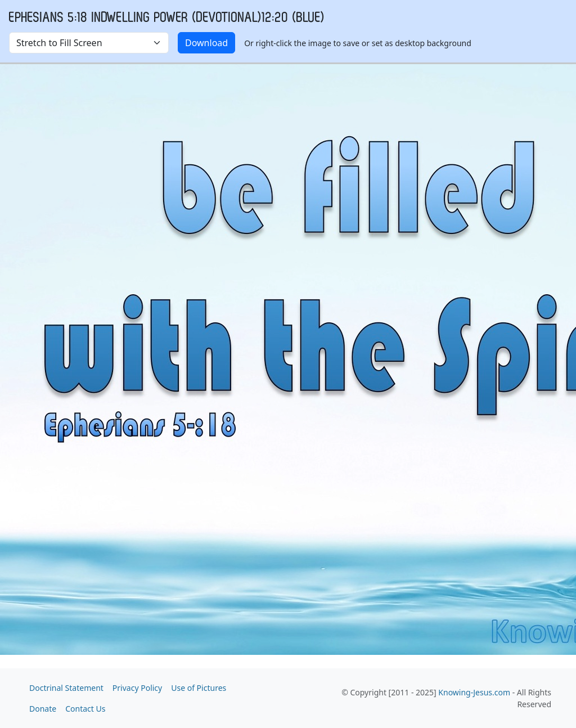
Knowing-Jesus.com (474, 692)
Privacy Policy (137, 688)
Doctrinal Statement (66, 688)
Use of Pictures (199, 688)
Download (206, 43)
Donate (43, 709)
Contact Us (85, 709)
